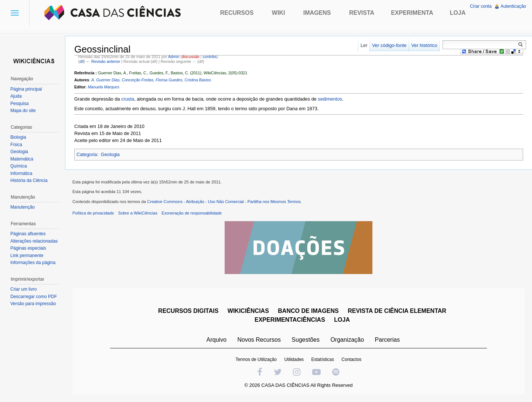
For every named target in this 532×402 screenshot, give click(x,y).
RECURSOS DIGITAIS (188, 311)
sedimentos (330, 99)
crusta (128, 99)
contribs (210, 57)
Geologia (110, 154)
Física (16, 145)
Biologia (18, 137)
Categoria (87, 154)
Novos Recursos (259, 340)
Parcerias (388, 340)
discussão (191, 57)
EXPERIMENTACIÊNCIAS (290, 320)
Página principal (26, 89)
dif (81, 61)
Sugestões (306, 340)
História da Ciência (29, 180)
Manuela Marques (104, 87)
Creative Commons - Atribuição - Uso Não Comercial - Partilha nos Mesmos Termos (224, 202)
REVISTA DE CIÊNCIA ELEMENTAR (397, 311)
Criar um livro (23, 289)
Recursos (237, 13)
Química (19, 166)
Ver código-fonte (389, 45)
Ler (364, 45)
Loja (458, 13)
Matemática (22, 159)
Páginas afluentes (28, 234)
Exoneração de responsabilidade (192, 213)
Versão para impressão (33, 304)
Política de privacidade (93, 213)
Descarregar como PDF (34, 297)
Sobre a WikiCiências (138, 213)
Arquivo (216, 340)
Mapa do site (23, 111)
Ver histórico (424, 45)
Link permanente (27, 256)
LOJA (342, 320)
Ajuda (16, 96)
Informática (21, 173)
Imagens (317, 13)
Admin (174, 57)
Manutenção (23, 207)
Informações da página (33, 263)
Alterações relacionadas (34, 241)
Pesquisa (19, 104)
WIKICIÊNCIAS (248, 311)
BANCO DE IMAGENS (308, 311)
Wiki (279, 13)
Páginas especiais (28, 248)
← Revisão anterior (103, 61)
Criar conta (481, 6)
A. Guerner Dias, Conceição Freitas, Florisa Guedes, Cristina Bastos (151, 80)
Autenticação (513, 6)
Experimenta (412, 13)
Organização (347, 340)
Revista (362, 13)
